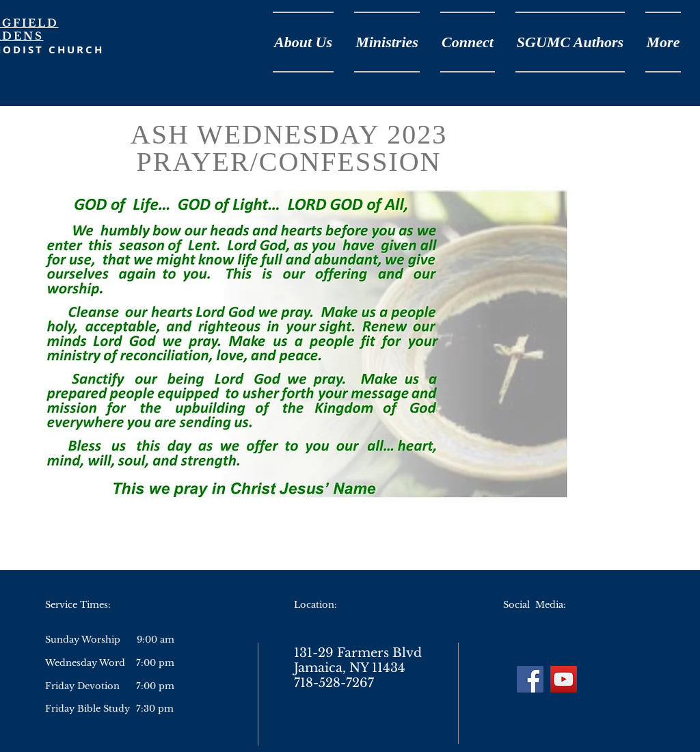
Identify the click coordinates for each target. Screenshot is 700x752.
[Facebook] (530, 679)
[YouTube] (564, 679)
